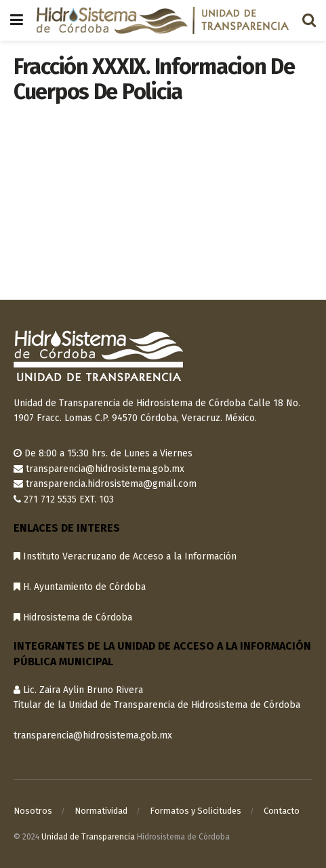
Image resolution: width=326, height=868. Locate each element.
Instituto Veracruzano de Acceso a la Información (125, 556)
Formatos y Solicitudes (196, 811)
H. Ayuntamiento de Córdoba (80, 587)
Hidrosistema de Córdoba (73, 617)
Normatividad (101, 811)
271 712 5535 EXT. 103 (69, 499)
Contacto (282, 811)
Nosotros (33, 811)
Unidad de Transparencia (88, 837)
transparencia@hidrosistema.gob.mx (105, 469)
